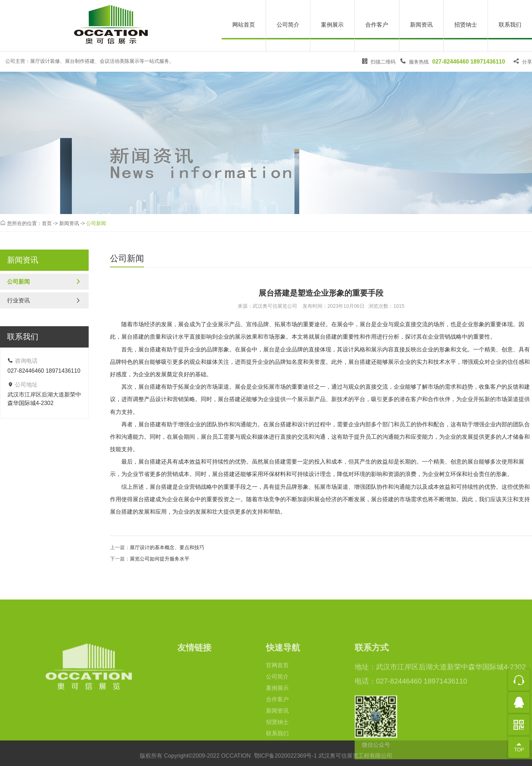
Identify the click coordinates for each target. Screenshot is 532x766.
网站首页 (244, 25)
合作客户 (377, 25)
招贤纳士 (466, 25)
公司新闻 (96, 224)
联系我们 (510, 25)
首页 (47, 224)
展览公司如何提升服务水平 (160, 559)
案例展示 (332, 25)
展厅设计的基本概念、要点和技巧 (167, 547)
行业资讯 (44, 300)
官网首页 (277, 710)
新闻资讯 (421, 25)
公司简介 (288, 25)
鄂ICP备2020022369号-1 (286, 760)
